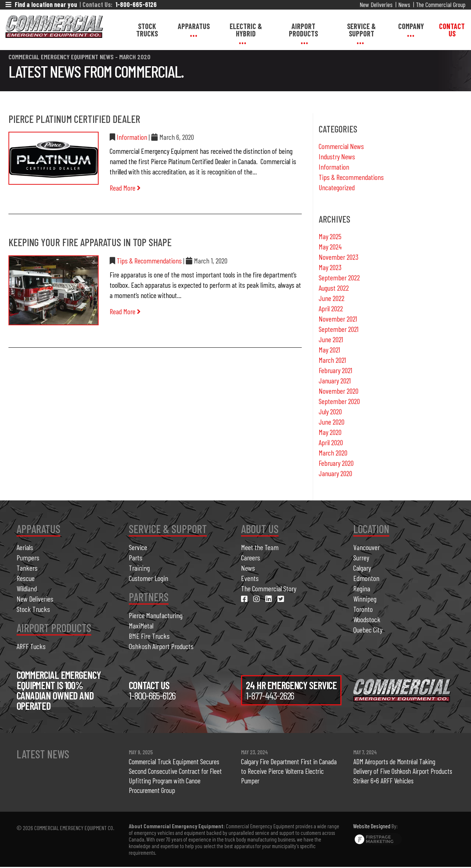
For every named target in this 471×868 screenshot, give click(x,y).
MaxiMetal (141, 626)
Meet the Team (260, 547)
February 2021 (335, 370)
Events (250, 578)
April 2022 (331, 308)
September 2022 (339, 277)
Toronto (363, 609)
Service (138, 547)
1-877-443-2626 (270, 695)
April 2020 (331, 442)
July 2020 (330, 411)
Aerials (25, 547)
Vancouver (366, 547)
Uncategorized (337, 187)
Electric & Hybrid (246, 30)
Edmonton (366, 578)
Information (132, 137)
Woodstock (367, 619)
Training (139, 568)
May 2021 (329, 350)
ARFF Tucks (31, 646)
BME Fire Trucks (149, 636)
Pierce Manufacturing (156, 615)
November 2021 (338, 319)
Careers (251, 557)
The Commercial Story (269, 588)
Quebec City (368, 630)
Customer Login (148, 578)
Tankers (27, 568)
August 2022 (334, 288)
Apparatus (194, 26)
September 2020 (339, 401)
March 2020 (333, 453)
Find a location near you (41, 4)
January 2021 (335, 380)
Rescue (26, 578)
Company (411, 26)
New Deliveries (376, 4)
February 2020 (336, 463)
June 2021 (331, 339)
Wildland (27, 588)
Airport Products (303, 30)
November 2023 (339, 257)
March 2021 (332, 360)
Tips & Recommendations (149, 261)
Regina (362, 588)
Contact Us (452, 30)
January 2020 (335, 473)
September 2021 (339, 329)
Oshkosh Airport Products (161, 646)
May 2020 (330, 432)
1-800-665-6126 (136, 4)
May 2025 (330, 236)
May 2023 (330, 267)
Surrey (361, 557)
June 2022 (332, 298)
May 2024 (330, 247)
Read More (125, 188)
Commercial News (341, 146)
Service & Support (361, 30)
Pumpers (28, 557)
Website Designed (372, 827)
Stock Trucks (147, 30)
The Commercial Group (441, 4)
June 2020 (332, 422)
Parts (136, 557)
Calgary (362, 568)
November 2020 (339, 391)
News (404, 4)
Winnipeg (365, 599)
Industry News (337, 156)
